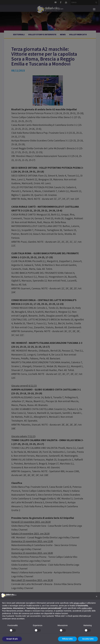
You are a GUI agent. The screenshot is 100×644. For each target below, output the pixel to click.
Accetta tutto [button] (88, 639)
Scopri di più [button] (12, 639)
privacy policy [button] (79, 603)
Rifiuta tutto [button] (67, 639)
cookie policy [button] (87, 608)
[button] (97, 596)
